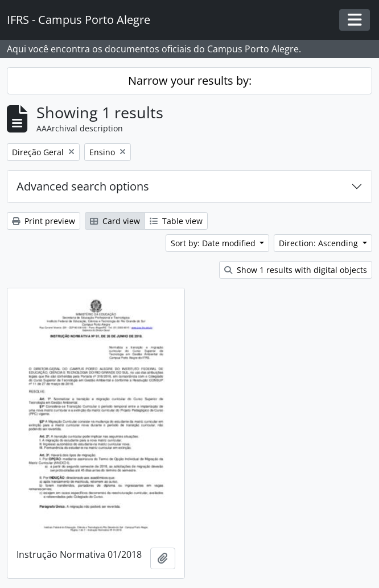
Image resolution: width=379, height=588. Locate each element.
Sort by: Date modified (214, 243)
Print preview (44, 221)
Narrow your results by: (190, 80)
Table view (176, 221)
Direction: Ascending (320, 243)
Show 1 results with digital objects (296, 270)
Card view (115, 221)
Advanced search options (83, 186)
